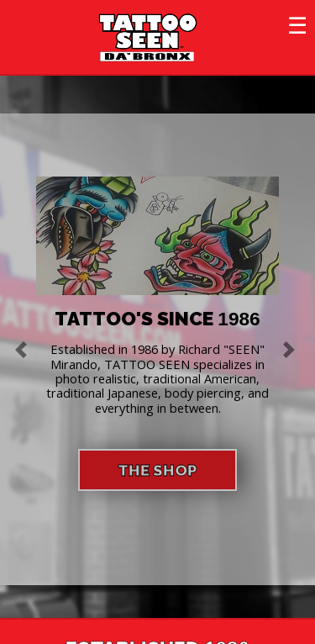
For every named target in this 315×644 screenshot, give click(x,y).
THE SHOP (157, 470)
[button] (24, 349)
